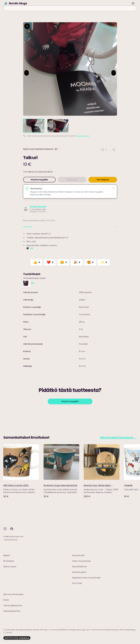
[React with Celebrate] (77, 262)
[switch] (57, 149)
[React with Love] (50, 262)
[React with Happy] (63, 262)
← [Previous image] (27, 73)
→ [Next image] (114, 73)
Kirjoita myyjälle (39, 180)
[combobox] (70, 8)
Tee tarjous (103, 180)
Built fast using (17, 638)
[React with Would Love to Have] (104, 262)
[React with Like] (37, 262)
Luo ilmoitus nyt (83, 136)
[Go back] (27, 26)
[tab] (34, 126)
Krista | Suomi (38, 207)
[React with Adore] (90, 262)
